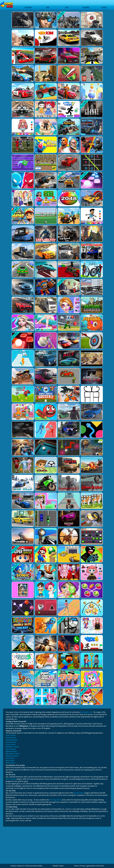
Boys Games (10, 761)
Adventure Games (12, 756)
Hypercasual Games (13, 754)
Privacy (83, 866)
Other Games (10, 763)
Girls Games (10, 758)
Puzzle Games (11, 745)
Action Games (11, 735)
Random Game (58, 866)
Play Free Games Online (34, 866)
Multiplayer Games (12, 747)
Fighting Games (11, 751)
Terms (76, 866)
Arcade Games (11, 742)
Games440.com (87, 712)
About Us (21, 866)
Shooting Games (12, 740)
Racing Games (11, 738)
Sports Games (11, 749)
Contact (13, 866)
